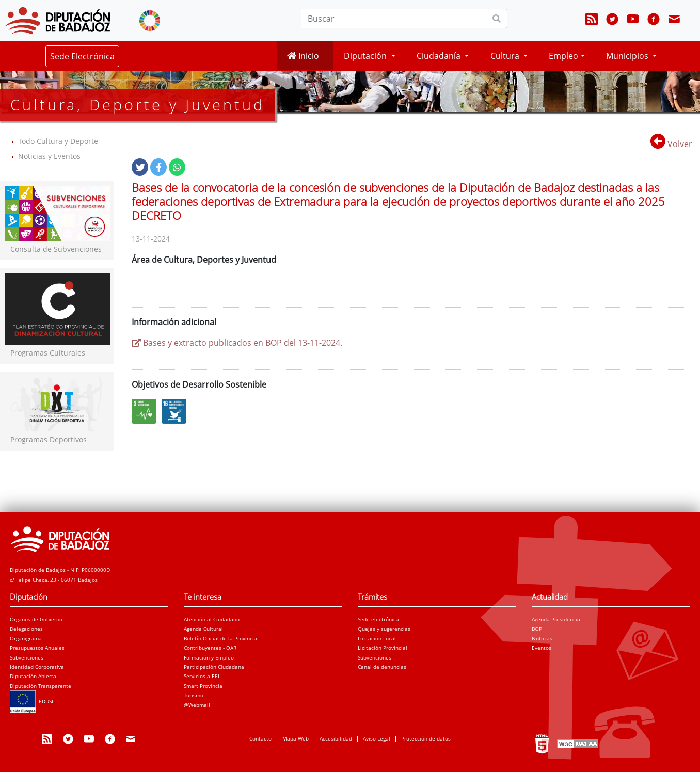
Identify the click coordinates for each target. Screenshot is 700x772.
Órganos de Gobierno (36, 619)
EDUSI (31, 701)
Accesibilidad (336, 738)
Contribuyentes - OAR (210, 648)
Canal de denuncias (382, 667)
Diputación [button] (366, 56)
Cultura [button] (506, 56)
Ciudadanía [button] (440, 56)
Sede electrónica (378, 619)
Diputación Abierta (33, 676)
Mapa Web (296, 738)
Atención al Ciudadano (212, 619)
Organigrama (26, 638)
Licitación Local (377, 638)
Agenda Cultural (203, 629)
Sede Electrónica (82, 56)
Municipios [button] (628, 56)
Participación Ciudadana (214, 667)
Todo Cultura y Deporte (58, 141)
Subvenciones (27, 657)
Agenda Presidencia (556, 619)
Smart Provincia (203, 686)
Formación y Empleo (209, 657)
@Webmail (197, 705)
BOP (537, 629)
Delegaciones (26, 629)
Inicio (303, 56)
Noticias (542, 638)
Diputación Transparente (41, 686)
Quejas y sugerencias (384, 629)
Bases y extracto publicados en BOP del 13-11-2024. (237, 343)
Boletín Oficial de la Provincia (220, 638)
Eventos (542, 648)
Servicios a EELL (203, 676)
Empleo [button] (563, 56)
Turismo (194, 695)
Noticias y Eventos (49, 156)
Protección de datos (426, 738)
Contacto (260, 738)
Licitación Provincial (383, 648)
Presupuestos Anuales (37, 648)
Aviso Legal (377, 738)
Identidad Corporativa (37, 667)
